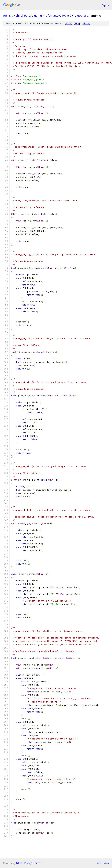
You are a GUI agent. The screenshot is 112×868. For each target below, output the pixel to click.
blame (86, 23)
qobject (82, 16)
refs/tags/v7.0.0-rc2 (58, 16)
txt (99, 863)
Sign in (105, 5)
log (77, 23)
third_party (24, 16)
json (106, 863)
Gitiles (19, 863)
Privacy (28, 863)
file (69, 23)
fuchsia (8, 16)
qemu (38, 16)
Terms (37, 863)
